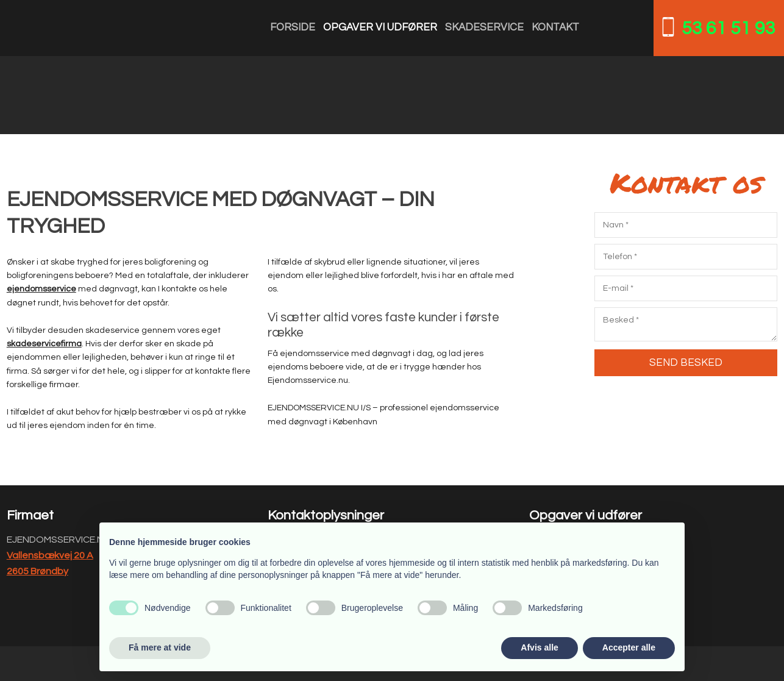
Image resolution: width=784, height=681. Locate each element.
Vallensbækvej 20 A (50, 555)
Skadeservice (484, 27)
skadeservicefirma (44, 344)
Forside (293, 27)
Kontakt (555, 27)
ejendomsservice (41, 289)
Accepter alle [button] (629, 647)
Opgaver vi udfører (380, 27)
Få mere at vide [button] (160, 647)
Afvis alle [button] (539, 647)
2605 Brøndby (37, 571)
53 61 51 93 (729, 28)
